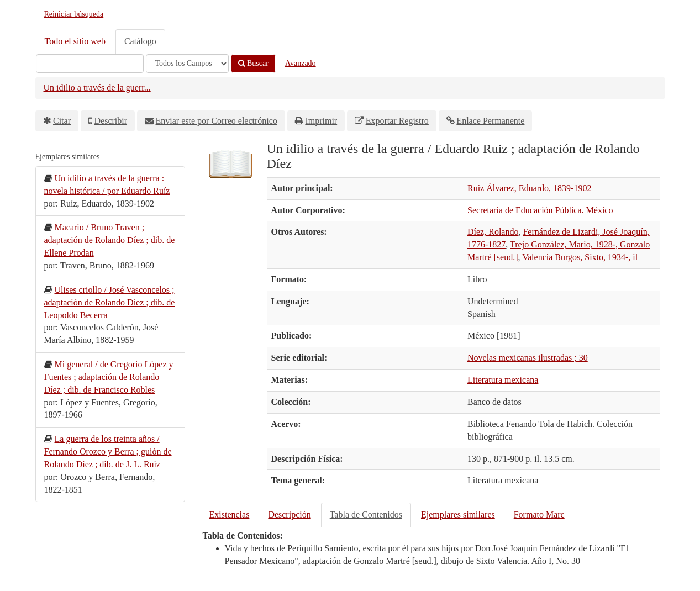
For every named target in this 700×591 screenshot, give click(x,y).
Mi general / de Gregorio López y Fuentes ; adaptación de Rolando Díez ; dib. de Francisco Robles (109, 377)
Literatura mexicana (503, 380)
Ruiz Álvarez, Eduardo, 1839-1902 (529, 188)
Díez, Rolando (493, 232)
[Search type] (187, 64)
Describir (111, 121)
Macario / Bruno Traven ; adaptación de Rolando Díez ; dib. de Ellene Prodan (110, 240)
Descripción (289, 515)
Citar (62, 121)
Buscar (253, 63)
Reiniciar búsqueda (74, 14)
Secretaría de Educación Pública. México (540, 210)
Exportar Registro (397, 121)
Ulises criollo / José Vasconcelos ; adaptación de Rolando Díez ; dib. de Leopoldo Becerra (110, 302)
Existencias (230, 515)
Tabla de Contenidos (366, 515)
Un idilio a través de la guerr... (97, 88)
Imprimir (321, 121)
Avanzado (301, 63)
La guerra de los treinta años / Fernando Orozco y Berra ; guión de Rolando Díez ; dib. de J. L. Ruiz (108, 452)
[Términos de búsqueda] (90, 64)
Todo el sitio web (75, 41)
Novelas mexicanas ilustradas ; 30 (528, 358)
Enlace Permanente (490, 121)
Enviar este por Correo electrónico (217, 121)
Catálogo (140, 41)
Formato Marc (539, 515)
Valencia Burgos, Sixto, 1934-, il (580, 257)
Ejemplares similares (458, 515)
